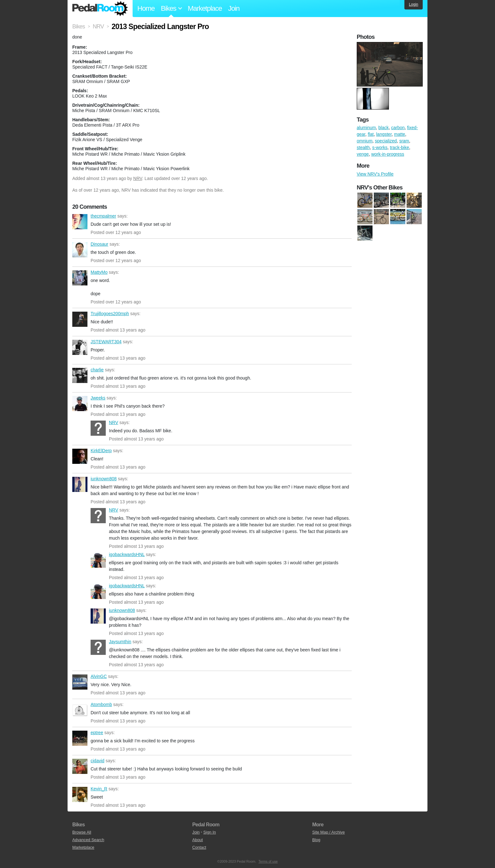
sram (404, 141)
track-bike (400, 147)
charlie (80, 375)
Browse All (82, 832)
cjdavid (80, 766)
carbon (398, 128)
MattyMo (80, 278)
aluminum (366, 128)
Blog (316, 840)
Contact (199, 847)
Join (234, 8)
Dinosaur (80, 250)
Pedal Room (100, 9)
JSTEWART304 (80, 347)
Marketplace (205, 8)
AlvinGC (80, 682)
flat (371, 134)
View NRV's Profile (375, 174)
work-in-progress (388, 154)
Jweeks (80, 404)
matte (400, 134)
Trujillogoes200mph (80, 319)
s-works (380, 147)
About (197, 840)
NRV (138, 178)
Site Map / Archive (328, 832)
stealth (363, 147)
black (383, 128)
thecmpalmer (80, 222)
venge (363, 154)
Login (413, 4)
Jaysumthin (98, 647)
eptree (80, 738)
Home (146, 8)
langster (384, 134)
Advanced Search (88, 840)
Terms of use (268, 861)
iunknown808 (80, 484)
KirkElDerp (80, 456)
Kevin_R (80, 794)
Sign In (210, 832)
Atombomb (80, 710)
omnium (365, 141)
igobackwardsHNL (98, 560)
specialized (386, 141)
